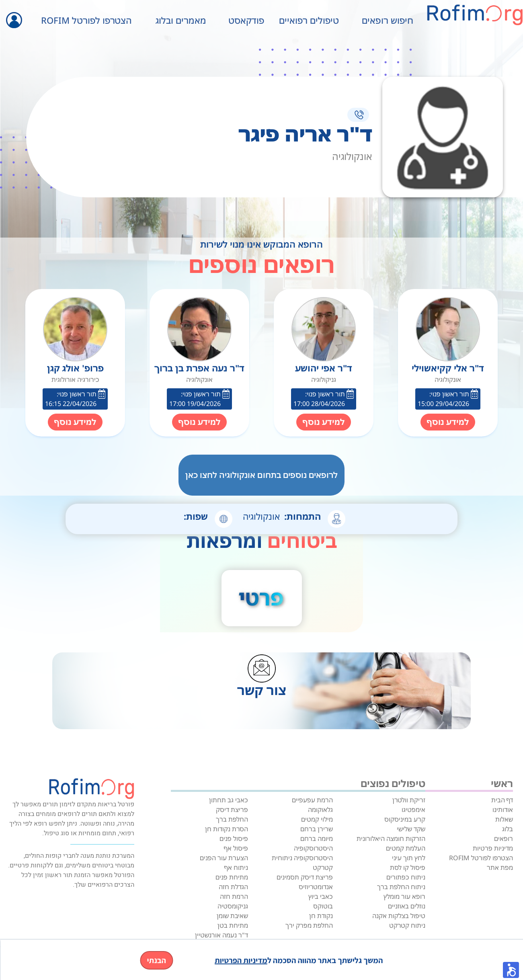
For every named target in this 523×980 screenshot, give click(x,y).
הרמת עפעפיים (312, 800)
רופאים (504, 839)
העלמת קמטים (406, 848)
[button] (511, 970)
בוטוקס (323, 906)
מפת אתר (500, 867)
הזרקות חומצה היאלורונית (391, 839)
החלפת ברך (232, 819)
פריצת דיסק (232, 810)
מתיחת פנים (232, 877)
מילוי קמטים (317, 819)
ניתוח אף (236, 867)
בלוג (508, 829)
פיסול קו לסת (408, 867)
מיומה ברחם (317, 839)
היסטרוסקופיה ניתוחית (302, 858)
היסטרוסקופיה (313, 848)
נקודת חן (321, 916)
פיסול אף (236, 848)
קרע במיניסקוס (405, 819)
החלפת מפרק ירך (309, 925)
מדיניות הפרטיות (241, 960)
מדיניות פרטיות (493, 848)
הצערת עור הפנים (224, 858)
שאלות (504, 819)
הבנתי (157, 960)
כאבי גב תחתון (229, 800)
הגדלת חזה (233, 887)
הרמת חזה (234, 896)
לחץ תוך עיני (409, 858)
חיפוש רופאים (388, 20)
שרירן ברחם (317, 829)
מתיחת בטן (233, 925)
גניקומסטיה (233, 906)
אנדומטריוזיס (316, 887)
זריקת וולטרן (409, 800)
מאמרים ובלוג (181, 20)
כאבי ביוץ (321, 896)
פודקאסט (246, 20)
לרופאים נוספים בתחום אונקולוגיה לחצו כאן (261, 475)
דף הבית (502, 800)
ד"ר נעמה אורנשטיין (222, 935)
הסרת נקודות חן (227, 829)
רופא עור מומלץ (404, 896)
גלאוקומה (320, 810)
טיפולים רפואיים (309, 20)
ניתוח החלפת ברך (401, 887)
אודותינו (503, 810)
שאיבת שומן (232, 916)
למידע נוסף (448, 422)
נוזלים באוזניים (407, 906)
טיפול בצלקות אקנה (399, 916)
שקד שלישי (411, 829)
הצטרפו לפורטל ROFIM (86, 20)
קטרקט (323, 867)
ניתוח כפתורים (406, 877)
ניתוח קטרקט (407, 925)
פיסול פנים (234, 839)
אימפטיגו (413, 810)
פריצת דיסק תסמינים (305, 877)
